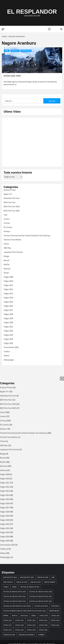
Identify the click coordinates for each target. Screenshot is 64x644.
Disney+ (7, 231)
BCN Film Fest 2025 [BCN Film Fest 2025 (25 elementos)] (27, 577)
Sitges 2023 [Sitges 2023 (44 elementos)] (19, 630)
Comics (7, 219)
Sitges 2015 (8, 302)
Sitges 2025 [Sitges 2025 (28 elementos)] (43, 630)
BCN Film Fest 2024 (12, 206)
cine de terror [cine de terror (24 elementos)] (50, 582)
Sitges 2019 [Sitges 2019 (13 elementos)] (31, 625)
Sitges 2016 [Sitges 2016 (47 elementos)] (55, 620)
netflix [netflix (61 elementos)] (15, 616)
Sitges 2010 (8, 281)
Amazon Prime (10, 190)
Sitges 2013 (8, 294)
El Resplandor (32, 12)
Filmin (6, 244)
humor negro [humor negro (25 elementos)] (54, 611)
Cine (7, 51)
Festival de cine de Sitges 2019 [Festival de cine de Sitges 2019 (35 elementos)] (15, 592)
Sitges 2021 (8, 327)
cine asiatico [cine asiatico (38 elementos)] (8, 582)
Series (6, 273)
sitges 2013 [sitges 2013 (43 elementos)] (19, 620)
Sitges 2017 (8, 310)
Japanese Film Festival (13, 252)
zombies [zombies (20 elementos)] (41, 635)
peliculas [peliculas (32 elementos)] (24, 616)
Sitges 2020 (8, 322)
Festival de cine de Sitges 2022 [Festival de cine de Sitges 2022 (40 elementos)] (41, 596)
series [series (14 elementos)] (34, 616)
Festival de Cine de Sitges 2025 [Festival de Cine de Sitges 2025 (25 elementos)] (41, 601)
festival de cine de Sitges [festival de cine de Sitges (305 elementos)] (30, 587)
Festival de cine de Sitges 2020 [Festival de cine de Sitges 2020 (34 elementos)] (41, 592)
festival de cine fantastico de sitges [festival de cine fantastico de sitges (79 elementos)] (17, 606)
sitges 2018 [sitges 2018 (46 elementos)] (19, 625)
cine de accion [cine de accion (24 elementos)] (22, 582)
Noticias (7, 269)
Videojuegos (9, 360)
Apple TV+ (8, 194)
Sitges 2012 (8, 289)
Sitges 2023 (8, 335)
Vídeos (6, 356)
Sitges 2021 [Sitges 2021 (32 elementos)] (55, 625)
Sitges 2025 (8, 343)
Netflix (7, 264)
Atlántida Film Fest (12, 198)
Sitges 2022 (26, 51)
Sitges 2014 (8, 298)
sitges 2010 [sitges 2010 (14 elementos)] (44, 616)
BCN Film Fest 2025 (12, 211)
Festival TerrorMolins (12, 240)
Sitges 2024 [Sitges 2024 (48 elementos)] (31, 630)
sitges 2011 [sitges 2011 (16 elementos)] (56, 616)
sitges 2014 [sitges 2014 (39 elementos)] (31, 620)
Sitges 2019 (8, 318)
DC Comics (8, 227)
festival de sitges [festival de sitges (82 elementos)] (41, 606)
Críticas (15, 51)
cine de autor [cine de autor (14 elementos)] (36, 582)
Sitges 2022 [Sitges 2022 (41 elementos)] (8, 630)
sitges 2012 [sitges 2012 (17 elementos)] (8, 620)
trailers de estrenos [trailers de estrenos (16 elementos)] (27, 635)
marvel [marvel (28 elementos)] (6, 616)
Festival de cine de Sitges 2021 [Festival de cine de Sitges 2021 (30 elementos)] (15, 596)
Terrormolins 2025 (11, 347)
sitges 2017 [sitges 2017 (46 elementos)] (8, 625)
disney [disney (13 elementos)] (15, 587)
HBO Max (7, 248)
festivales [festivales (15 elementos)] (55, 606)
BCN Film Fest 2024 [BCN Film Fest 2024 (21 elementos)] (10, 577)
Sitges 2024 (8, 339)
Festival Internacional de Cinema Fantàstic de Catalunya (27, 236)
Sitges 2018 (8, 314)
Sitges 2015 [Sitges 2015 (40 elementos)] (43, 620)
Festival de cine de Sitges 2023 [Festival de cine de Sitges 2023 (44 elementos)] (15, 601)
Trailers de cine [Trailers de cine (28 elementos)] (9, 635)
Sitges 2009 (8, 277)
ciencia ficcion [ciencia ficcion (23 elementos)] (43, 577)
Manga (6, 256)
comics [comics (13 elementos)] (6, 587)
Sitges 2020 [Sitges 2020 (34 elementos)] (43, 625)
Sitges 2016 (8, 306)
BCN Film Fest (10, 202)
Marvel (6, 260)
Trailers (7, 352)
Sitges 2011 (8, 285)
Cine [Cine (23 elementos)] (53, 577)
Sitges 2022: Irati (12, 76)
